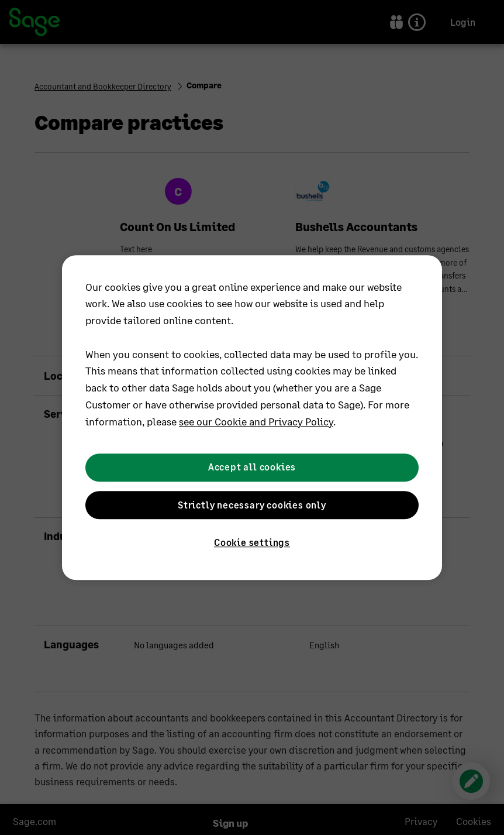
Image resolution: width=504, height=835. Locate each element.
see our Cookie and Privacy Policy (256, 421)
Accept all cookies (252, 467)
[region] (252, 418)
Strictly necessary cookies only (252, 505)
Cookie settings (252, 542)
